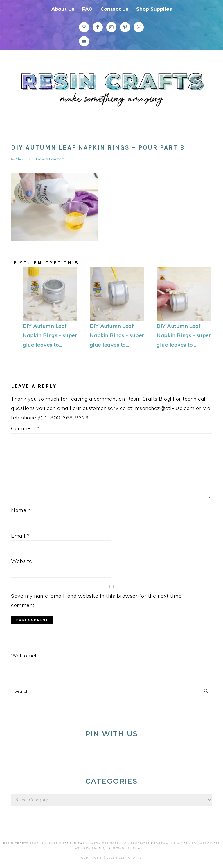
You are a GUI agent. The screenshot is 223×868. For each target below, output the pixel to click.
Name (21, 510)
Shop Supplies (154, 9)
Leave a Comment (50, 159)
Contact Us (114, 9)
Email (20, 536)
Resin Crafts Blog (111, 94)
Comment (25, 428)
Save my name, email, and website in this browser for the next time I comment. (98, 601)
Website (22, 561)
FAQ (87, 9)
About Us (63, 9)
